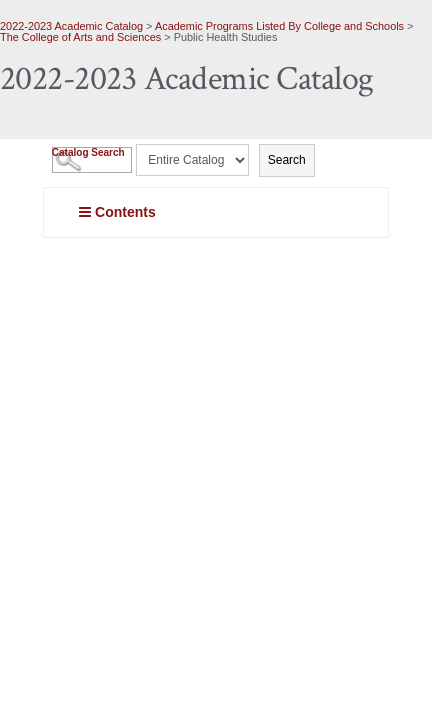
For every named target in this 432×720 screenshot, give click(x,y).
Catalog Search (88, 152)
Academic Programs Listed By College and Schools (279, 26)
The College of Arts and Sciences (80, 37)
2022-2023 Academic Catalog (71, 26)
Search (287, 160)
